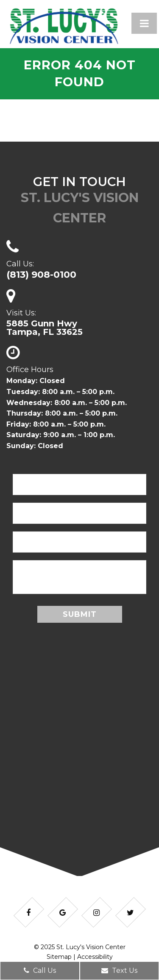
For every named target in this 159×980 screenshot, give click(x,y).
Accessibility (95, 957)
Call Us (40, 970)
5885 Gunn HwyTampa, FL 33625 (45, 328)
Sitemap (59, 957)
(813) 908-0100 (41, 275)
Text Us (119, 970)
